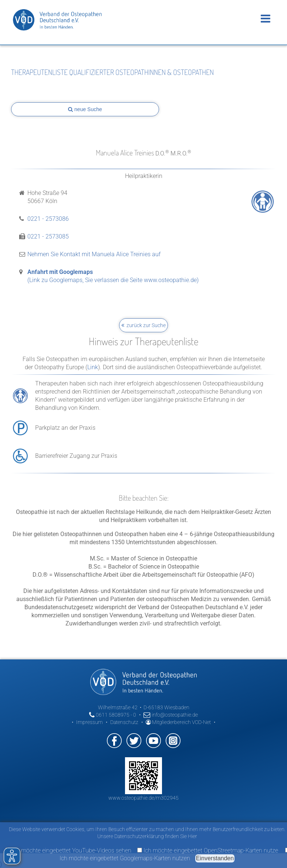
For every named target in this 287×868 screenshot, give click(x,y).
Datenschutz (124, 722)
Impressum (90, 722)
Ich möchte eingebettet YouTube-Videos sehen (68, 850)
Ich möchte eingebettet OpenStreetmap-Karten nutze (208, 850)
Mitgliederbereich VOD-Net (178, 722)
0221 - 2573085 (48, 236)
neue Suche (85, 109)
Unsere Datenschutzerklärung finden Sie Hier (147, 836)
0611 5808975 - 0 (113, 715)
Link (93, 367)
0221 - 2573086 (48, 219)
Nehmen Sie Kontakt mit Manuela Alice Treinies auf (94, 254)
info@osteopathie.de (171, 715)
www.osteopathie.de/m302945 (143, 798)
